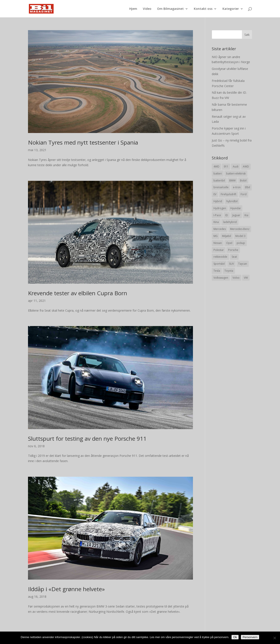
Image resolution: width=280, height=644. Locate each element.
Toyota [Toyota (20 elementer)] (229, 271)
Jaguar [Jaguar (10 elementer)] (236, 215)
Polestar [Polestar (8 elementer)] (219, 250)
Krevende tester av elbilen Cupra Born (78, 293)
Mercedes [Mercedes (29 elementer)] (220, 229)
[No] (275, 638)
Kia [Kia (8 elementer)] (246, 215)
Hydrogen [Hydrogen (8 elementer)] (220, 208)
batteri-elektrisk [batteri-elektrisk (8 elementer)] (236, 174)
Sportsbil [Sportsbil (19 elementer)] (219, 264)
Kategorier (231, 9)
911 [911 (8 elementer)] (226, 167)
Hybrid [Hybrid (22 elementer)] (218, 201)
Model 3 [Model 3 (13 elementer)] (240, 236)
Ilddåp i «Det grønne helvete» (66, 589)
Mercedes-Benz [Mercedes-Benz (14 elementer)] (240, 229)
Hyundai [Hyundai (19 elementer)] (235, 208)
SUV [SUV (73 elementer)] (231, 264)
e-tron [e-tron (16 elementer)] (237, 187)
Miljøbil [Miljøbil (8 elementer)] (227, 236)
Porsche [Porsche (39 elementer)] (233, 250)
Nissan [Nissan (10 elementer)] (218, 243)
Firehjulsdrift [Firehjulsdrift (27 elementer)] (228, 194)
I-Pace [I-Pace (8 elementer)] (217, 215)
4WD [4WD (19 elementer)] (216, 167)
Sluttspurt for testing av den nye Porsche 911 (87, 439)
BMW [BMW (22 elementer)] (232, 180)
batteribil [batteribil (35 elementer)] (219, 180)
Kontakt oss (203, 9)
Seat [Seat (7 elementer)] (234, 257)
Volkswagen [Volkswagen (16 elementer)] (221, 278)
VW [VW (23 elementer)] (246, 278)
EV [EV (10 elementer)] (215, 194)
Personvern (250, 637)
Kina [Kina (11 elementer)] (216, 222)
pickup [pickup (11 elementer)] (241, 243)
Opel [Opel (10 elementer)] (229, 243)
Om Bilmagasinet (170, 9)
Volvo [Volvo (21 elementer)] (236, 278)
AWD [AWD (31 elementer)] (246, 167)
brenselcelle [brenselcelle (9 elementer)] (221, 187)
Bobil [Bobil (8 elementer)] (243, 180)
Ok (235, 637)
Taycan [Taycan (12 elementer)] (243, 264)
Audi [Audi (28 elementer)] (236, 167)
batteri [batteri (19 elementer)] (218, 174)
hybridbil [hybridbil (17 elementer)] (232, 201)
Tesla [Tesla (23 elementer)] (217, 271)
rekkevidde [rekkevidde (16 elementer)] (220, 257)
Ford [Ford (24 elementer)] (244, 194)
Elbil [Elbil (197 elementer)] (248, 187)
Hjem (133, 9)
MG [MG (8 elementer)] (216, 236)
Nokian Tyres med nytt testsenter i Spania (83, 142)
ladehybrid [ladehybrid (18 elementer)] (230, 222)
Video (147, 9)
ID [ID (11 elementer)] (227, 215)
